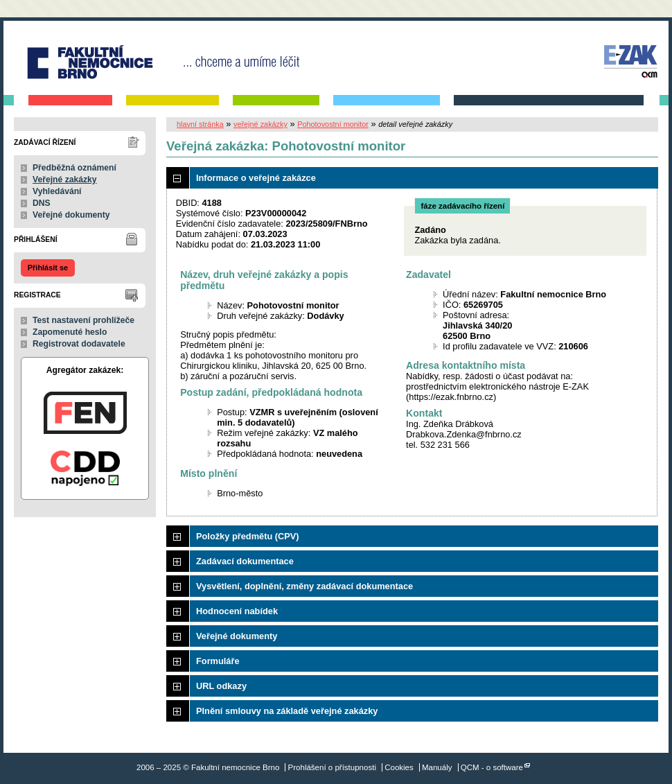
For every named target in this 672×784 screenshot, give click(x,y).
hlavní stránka (200, 124)
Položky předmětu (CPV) (248, 536)
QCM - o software (492, 767)
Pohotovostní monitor (333, 124)
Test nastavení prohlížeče (83, 320)
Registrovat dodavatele (79, 344)
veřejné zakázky (260, 124)
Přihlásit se (48, 268)
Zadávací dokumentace (245, 561)
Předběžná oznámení (74, 168)
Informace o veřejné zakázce (256, 178)
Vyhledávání (57, 191)
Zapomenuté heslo (70, 332)
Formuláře (218, 661)
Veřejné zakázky (65, 180)
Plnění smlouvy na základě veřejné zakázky (287, 711)
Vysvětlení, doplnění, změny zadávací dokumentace (304, 586)
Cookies (399, 767)
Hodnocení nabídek (237, 611)
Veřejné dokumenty (71, 215)
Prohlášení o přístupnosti (332, 767)
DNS (42, 203)
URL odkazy (221, 686)
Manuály (437, 767)
